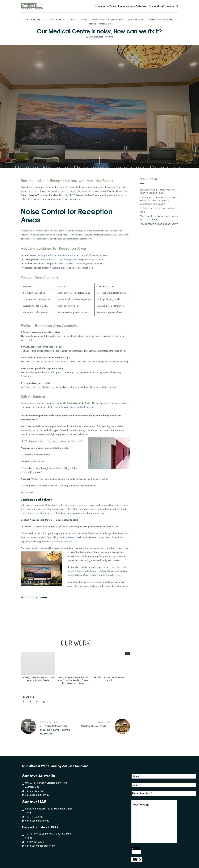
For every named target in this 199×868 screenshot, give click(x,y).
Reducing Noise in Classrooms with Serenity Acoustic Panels (38, 620)
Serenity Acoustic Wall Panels (73, 478)
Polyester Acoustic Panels (162, 20)
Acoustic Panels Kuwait (69, 847)
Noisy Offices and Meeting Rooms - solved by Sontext (48, 669)
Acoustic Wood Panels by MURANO (30, 837)
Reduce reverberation (100, 24)
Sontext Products (118, 6)
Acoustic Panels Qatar (68, 837)
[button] (129, 594)
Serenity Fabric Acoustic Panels (28, 831)
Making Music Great (103, 667)
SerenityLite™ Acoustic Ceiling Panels (59, 201)
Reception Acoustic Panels (64, 348)
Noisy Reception (136, 20)
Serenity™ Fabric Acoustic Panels (54, 197)
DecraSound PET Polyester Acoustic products (30, 843)
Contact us (168, 6)
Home (97, 6)
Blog (160, 6)
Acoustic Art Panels (34, 20)
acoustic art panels (66, 205)
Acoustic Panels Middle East (71, 842)
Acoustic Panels (57, 20)
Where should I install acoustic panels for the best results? (159, 160)
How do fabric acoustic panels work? (159, 166)
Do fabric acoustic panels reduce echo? (109, 620)
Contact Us (123, 527)
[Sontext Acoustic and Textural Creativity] (99, 749)
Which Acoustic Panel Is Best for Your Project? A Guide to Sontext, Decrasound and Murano (74, 621)
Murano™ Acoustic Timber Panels (58, 209)
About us (105, 6)
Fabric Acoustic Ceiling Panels (108, 20)
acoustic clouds (98, 201)
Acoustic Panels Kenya (68, 852)
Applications (151, 6)
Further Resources (21, 850)
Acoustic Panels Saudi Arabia (72, 831)
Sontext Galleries (136, 6)
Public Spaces (87, 348)
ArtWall (74, 20)
